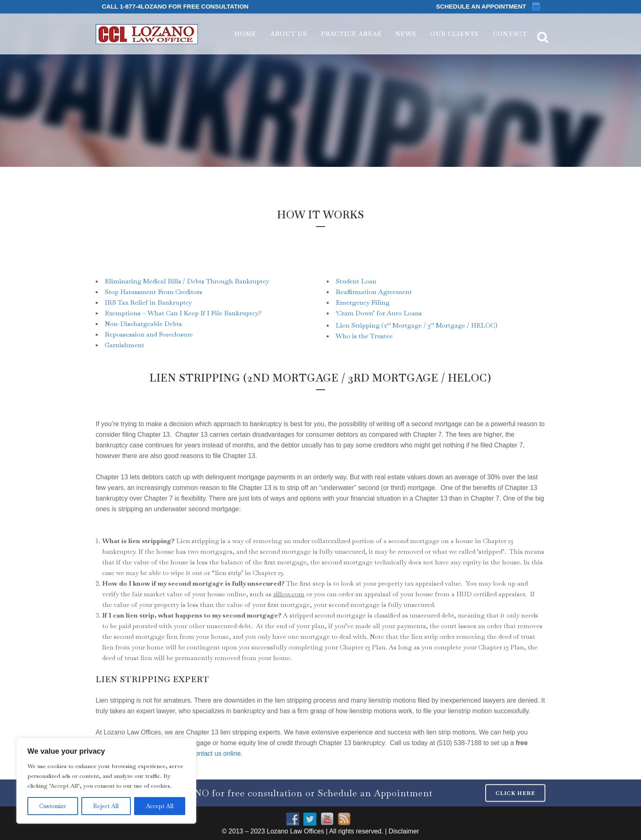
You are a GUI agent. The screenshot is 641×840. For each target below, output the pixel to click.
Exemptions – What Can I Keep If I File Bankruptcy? (183, 313)
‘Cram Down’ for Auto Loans (379, 313)
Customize (53, 806)
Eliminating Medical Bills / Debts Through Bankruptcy (187, 281)
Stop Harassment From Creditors (154, 292)
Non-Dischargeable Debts (143, 324)
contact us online (216, 754)
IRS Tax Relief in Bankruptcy (148, 302)
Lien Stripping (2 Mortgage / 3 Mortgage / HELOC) (417, 325)
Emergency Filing (363, 302)
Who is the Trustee (364, 336)
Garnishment (124, 345)
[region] (106, 781)
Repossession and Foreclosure (149, 334)
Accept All (160, 806)
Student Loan (356, 281)
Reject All (106, 806)
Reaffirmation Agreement (374, 292)
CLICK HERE (515, 793)
